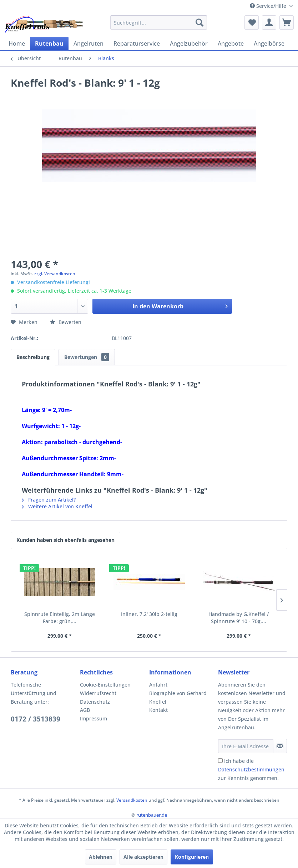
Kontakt (158, 710)
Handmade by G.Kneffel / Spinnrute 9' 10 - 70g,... (239, 618)
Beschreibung (33, 357)
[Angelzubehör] (189, 43)
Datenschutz (95, 702)
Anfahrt (158, 685)
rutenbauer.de (152, 815)
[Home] (17, 43)
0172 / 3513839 (36, 719)
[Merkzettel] (252, 22)
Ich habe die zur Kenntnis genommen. (251, 769)
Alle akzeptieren (143, 857)
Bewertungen (87, 357)
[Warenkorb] (287, 22)
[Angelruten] (89, 43)
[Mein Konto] (269, 22)
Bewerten (66, 322)
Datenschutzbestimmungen (251, 769)
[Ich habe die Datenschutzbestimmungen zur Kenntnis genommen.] (220, 761)
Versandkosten (132, 800)
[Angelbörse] (269, 43)
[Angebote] (231, 43)
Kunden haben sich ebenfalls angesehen (65, 540)
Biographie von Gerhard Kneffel (178, 697)
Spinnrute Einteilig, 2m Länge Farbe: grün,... (60, 618)
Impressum (94, 718)
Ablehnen (101, 857)
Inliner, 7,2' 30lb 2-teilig (149, 614)
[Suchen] (199, 22)
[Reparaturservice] (137, 43)
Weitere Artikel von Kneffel (57, 506)
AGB (85, 710)
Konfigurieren (192, 857)
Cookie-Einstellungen (105, 685)
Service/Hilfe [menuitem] (269, 6)
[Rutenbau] (49, 43)
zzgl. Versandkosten (55, 274)
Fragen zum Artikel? (49, 500)
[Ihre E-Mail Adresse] (246, 746)
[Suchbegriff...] (159, 22)
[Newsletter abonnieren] (280, 746)
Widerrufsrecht (98, 693)
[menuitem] (159, 22)
